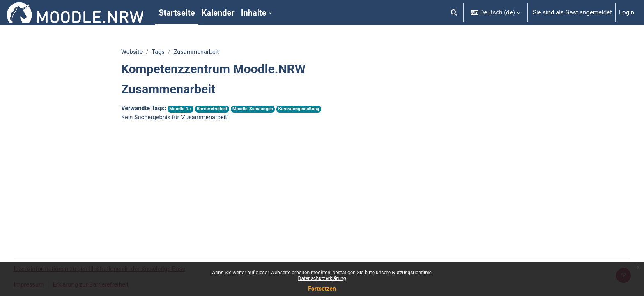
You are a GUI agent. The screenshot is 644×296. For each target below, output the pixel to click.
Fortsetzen (322, 289)
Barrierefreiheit (215, 110)
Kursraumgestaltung (304, 110)
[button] (454, 13)
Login (627, 12)
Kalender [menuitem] (218, 13)
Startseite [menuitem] (177, 13)
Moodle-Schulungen (257, 110)
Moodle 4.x (182, 110)
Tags (159, 52)
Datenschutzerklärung (322, 278)
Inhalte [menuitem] (254, 13)
